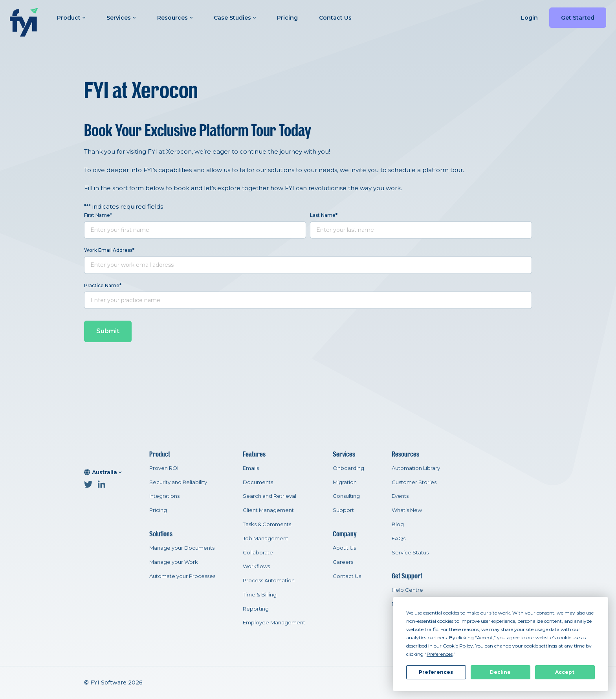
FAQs (399, 538)
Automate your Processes (182, 576)
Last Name (324, 215)
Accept (565, 672)
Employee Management (274, 622)
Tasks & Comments (267, 524)
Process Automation (269, 580)
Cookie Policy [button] (458, 646)
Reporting (256, 609)
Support (343, 510)
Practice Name (103, 285)
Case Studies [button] (235, 18)
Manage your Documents (182, 548)
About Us (344, 548)
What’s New (407, 510)
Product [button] (71, 18)
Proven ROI (164, 468)
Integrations (164, 496)
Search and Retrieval (269, 496)
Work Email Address (109, 250)
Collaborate (258, 552)
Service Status (410, 552)
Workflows (256, 566)
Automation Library (416, 468)
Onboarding (348, 468)
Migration (345, 482)
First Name (98, 215)
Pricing (287, 18)
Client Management (268, 510)
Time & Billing (260, 594)
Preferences (436, 672)
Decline (500, 672)
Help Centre (407, 590)
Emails (251, 468)
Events (400, 496)
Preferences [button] (440, 654)
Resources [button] (175, 18)
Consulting (346, 496)
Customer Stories (414, 482)
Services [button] (121, 18)
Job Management (266, 538)
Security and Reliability (178, 482)
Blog (398, 524)
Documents (258, 482)
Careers (343, 562)
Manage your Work (174, 562)
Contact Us (335, 18)
